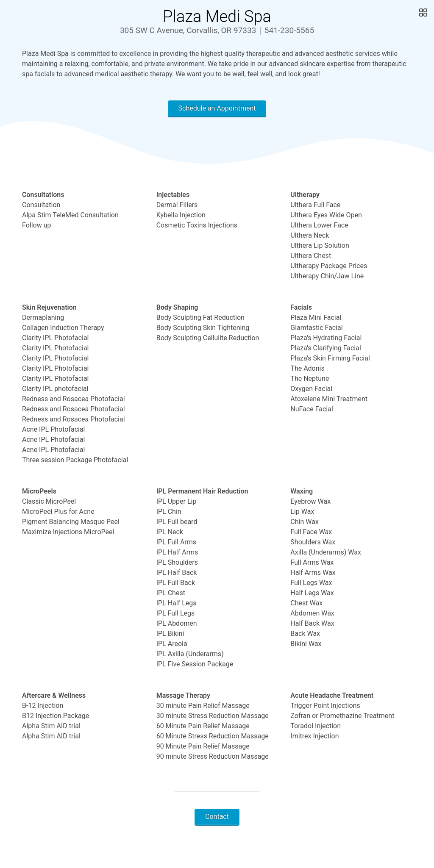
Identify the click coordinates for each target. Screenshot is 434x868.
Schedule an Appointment (217, 108)
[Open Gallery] (422, 13)
